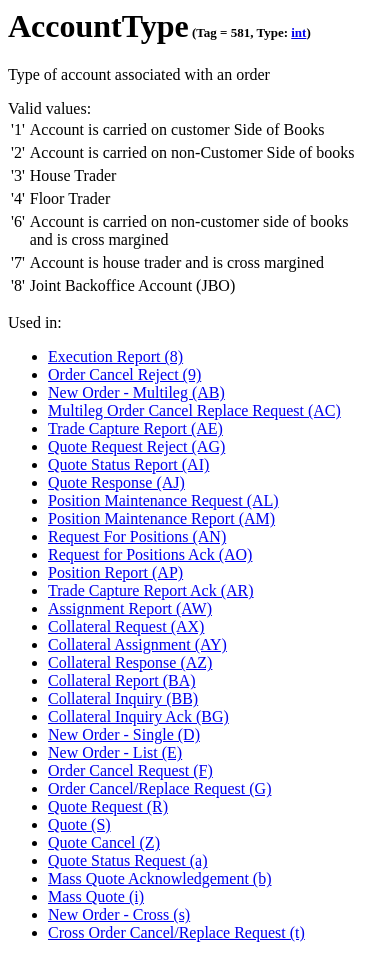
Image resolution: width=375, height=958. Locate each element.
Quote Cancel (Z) (104, 842)
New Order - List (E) (115, 752)
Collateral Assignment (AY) (137, 644)
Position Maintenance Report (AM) (161, 518)
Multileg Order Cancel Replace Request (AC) (194, 410)
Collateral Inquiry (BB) (123, 698)
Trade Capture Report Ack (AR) (151, 590)
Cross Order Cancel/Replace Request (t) (176, 932)
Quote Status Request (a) (128, 860)
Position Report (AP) (115, 572)
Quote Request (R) (108, 806)
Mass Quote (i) (96, 896)
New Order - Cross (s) (119, 914)
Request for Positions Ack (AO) (150, 554)
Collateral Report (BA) (122, 680)
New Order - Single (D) (124, 734)
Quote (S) (79, 824)
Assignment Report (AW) (130, 608)
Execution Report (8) (115, 356)
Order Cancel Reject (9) (124, 374)
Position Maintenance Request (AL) (163, 500)
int (298, 32)
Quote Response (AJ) (116, 482)
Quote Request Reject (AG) (136, 446)
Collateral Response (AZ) (130, 662)
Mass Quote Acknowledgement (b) (160, 878)
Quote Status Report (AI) (128, 464)
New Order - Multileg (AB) (136, 392)
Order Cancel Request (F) (130, 770)
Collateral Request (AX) (126, 626)
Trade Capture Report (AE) (135, 428)
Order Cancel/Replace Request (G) (159, 788)
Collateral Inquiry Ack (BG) (138, 716)
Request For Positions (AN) (137, 536)
